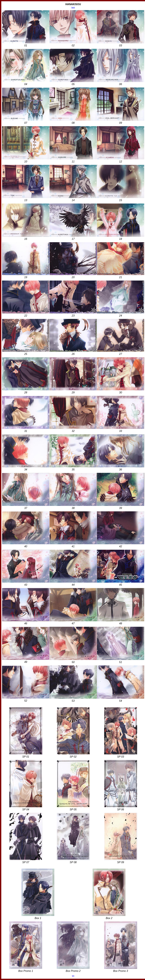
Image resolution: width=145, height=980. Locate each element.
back (73, 7)
